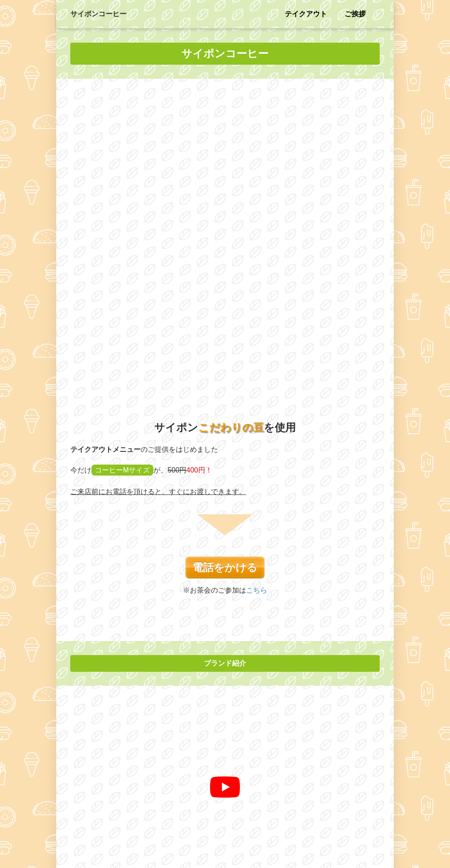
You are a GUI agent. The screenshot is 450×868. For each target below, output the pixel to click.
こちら (257, 290)
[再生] (225, 487)
